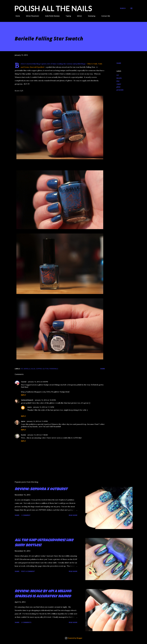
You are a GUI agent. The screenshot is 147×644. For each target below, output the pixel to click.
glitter (118, 87)
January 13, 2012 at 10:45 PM (45, 400)
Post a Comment (28, 571)
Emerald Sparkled (37, 67)
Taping (67, 16)
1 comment (26, 515)
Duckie (23, 435)
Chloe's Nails (92, 64)
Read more (73, 515)
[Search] (123, 8)
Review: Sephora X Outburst (41, 489)
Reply (23, 395)
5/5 (118, 75)
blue (118, 81)
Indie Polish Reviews (51, 16)
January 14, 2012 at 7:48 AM (38, 435)
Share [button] (119, 63)
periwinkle (120, 90)
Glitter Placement (31, 16)
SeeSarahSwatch (27, 400)
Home (16, 16)
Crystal (24, 382)
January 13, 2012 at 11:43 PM (37, 421)
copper (119, 84)
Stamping (90, 16)
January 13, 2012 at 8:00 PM (38, 382)
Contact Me (104, 16)
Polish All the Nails (53, 8)
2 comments (26, 622)
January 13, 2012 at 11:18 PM (44, 407)
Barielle (119, 78)
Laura (29, 407)
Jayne (23, 421)
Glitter (78, 16)
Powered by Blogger (74, 638)
